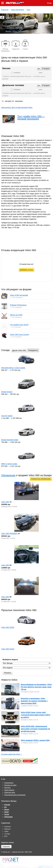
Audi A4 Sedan (7, 416)
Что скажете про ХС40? (19, 325)
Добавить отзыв (26, 270)
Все (39, 69)
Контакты (7, 788)
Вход (49, 3)
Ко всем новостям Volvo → (12, 754)
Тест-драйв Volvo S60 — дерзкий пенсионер (31, 118)
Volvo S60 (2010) (8, 649)
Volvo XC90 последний (19, 295)
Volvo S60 (5, 502)
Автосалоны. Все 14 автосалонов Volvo (17, 107)
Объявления (8, 475)
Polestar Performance (18, 305)
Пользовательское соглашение (15, 795)
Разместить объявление (41, 479)
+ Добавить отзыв (13, 28)
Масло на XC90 (16, 315)
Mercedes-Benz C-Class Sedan (13, 368)
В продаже (46, 69)
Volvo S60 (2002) (8, 627)
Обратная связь (10, 792)
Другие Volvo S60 (19, 350)
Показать (8, 673)
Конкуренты (33, 350)
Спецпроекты (9, 783)
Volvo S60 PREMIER (9, 534)
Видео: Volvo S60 (13, 31)
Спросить (6, 847)
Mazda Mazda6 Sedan (10, 440)
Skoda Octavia (7, 392)
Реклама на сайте (10, 785)
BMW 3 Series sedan (9, 464)
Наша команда (9, 790)
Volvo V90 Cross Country (20, 334)
